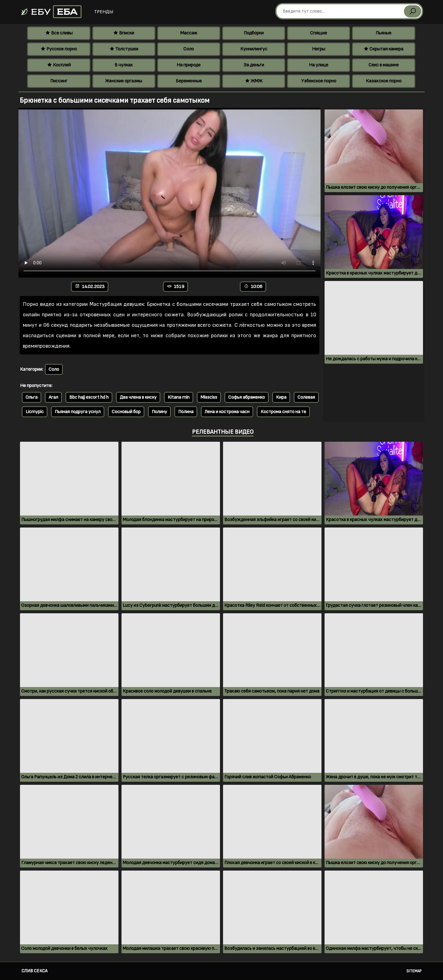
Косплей (59, 65)
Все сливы (59, 33)
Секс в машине (384, 65)
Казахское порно (384, 81)
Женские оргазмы (124, 81)
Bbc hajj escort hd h (89, 397)
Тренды (104, 12)
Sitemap (414, 971)
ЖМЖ (254, 81)
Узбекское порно (319, 81)
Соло (189, 49)
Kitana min (179, 397)
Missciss (209, 397)
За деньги (254, 65)
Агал (53, 397)
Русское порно (59, 49)
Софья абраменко (247, 397)
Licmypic (35, 412)
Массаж (189, 33)
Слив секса (34, 971)
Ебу (51, 12)
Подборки (254, 33)
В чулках (124, 65)
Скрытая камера (383, 49)
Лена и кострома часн (227, 412)
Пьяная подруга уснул (78, 412)
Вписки (124, 33)
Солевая (306, 397)
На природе (189, 65)
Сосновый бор (126, 412)
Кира (281, 397)
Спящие (319, 33)
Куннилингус (254, 49)
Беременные (189, 81)
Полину (159, 412)
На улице (319, 65)
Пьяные (383, 33)
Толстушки (124, 49)
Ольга (32, 397)
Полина (186, 412)
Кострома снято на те (283, 412)
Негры (319, 49)
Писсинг (59, 81)
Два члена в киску (138, 397)
